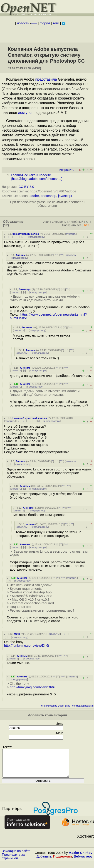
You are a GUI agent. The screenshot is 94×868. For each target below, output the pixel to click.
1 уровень (59, 222)
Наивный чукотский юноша (30, 418)
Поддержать (63, 862)
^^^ (62, 255)
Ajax (46, 222)
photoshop (48, 196)
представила (46, 79)
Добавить (44, 862)
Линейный (76, 222)
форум (45, 23)
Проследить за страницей (13, 862)
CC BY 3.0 (26, 187)
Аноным (27, 327)
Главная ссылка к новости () (37, 177)
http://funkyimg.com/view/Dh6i (27, 646)
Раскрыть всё (72, 225)
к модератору (36, 237)
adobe (34, 196)
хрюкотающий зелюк (26, 234)
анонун (30, 524)
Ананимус (25, 289)
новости (23, 23)
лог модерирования (83, 706)
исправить (67, 170)
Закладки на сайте (16, 856)
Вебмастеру (83, 862)
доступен (26, 113)
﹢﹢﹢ (9, 237)
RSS (87, 225)
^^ (57, 255)
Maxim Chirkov (81, 858)
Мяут (17, 634)
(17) (6, 225)
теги (56, 23)
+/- (87, 222)
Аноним (20, 255)
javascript (65, 196)
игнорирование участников (55, 706)
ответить (71, 234)
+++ (34, 23)
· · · (17, 237)
